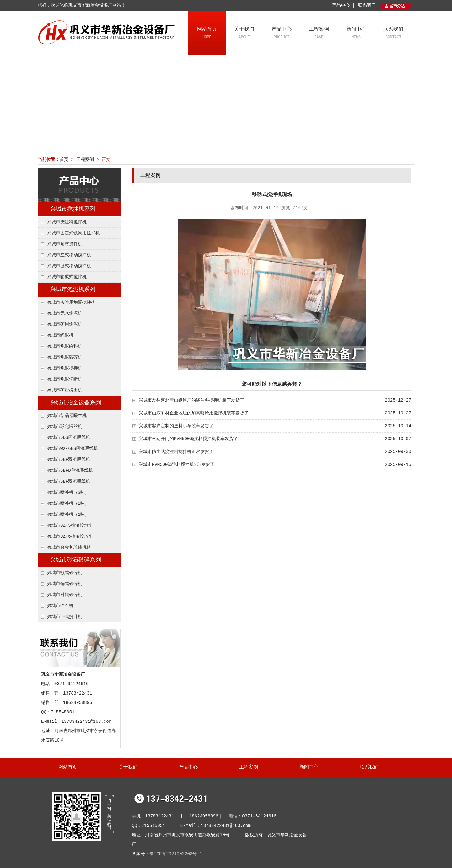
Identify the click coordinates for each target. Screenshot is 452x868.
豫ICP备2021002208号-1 (176, 854)
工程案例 (319, 34)
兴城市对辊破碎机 (65, 595)
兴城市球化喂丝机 (65, 427)
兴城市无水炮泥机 (65, 313)
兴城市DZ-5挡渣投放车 (70, 525)
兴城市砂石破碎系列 (76, 560)
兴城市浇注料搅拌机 (67, 222)
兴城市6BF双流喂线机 (69, 460)
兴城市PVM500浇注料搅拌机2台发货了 (177, 465)
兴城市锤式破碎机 (65, 584)
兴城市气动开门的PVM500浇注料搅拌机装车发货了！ (191, 439)
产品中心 (282, 34)
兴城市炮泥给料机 (65, 346)
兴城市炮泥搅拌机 (65, 368)
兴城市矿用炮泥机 (65, 324)
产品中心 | (344, 5)
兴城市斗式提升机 (65, 617)
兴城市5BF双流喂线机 (69, 482)
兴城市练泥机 (60, 335)
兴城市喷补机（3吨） (68, 493)
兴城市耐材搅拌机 (65, 244)
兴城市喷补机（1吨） (68, 514)
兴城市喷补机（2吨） (68, 503)
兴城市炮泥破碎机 (65, 357)
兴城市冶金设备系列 (76, 403)
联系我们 (367, 5)
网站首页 (207, 34)
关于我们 (244, 34)
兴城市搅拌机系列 (73, 209)
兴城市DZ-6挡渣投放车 (70, 536)
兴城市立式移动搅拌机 (69, 255)
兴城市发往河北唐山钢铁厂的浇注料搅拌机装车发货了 (191, 400)
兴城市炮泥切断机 (65, 379)
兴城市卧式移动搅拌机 (69, 266)
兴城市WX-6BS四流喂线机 (73, 449)
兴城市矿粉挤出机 (65, 390)
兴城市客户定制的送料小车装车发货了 (176, 426)
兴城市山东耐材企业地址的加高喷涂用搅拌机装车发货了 (194, 413)
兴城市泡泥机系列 (73, 290)
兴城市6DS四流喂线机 (69, 438)
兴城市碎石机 (60, 606)
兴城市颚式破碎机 (65, 573)
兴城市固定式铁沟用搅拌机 (73, 233)
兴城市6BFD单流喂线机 (70, 471)
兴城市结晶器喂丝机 (67, 416)
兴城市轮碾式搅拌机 (67, 277)
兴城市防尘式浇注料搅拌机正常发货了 (176, 452)
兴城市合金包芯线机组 (69, 547)
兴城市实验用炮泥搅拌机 (71, 302)
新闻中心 (356, 34)
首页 (64, 160)
